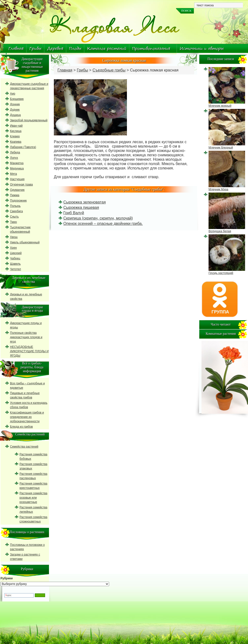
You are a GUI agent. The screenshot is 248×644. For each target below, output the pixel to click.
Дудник (15, 110)
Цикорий (16, 253)
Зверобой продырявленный (29, 120)
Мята (14, 174)
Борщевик (17, 99)
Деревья (55, 48)
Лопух (14, 158)
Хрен (13, 248)
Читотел (15, 269)
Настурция (17, 179)
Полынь (15, 206)
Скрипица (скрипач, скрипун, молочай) (98, 218)
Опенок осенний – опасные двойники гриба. (103, 224)
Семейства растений (24, 447)
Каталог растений (107, 48)
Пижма (15, 195)
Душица (15, 115)
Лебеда (15, 152)
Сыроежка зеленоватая (85, 202)
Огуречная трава (21, 185)
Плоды (75, 48)
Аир (13, 94)
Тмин (13, 222)
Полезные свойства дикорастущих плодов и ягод (26, 337)
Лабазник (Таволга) (23, 147)
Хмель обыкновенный (25, 242)
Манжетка (17, 163)
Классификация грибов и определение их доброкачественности (27, 417)
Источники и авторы (202, 48)
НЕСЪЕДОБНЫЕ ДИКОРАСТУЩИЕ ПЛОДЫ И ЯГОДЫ (29, 351)
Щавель (15, 264)
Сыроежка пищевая (81, 207)
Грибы (35, 48)
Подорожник (18, 201)
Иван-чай (16, 126)
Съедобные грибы (109, 70)
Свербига (16, 211)
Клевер (15, 136)
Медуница (17, 168)
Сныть (14, 217)
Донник (15, 104)
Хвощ (14, 237)
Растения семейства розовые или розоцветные (33, 498)
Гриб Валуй (74, 213)
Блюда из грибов (21, 427)
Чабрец (15, 258)
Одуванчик (17, 190)
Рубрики (7, 578)
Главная (16, 48)
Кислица (16, 131)
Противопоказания (151, 48)
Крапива (16, 142)
